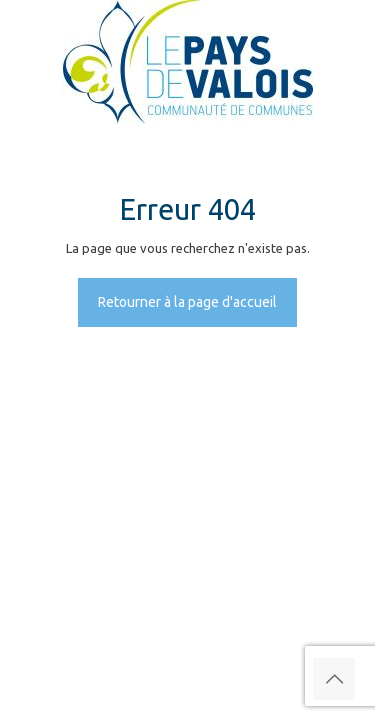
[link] (187, 62)
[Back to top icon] (334, 679)
